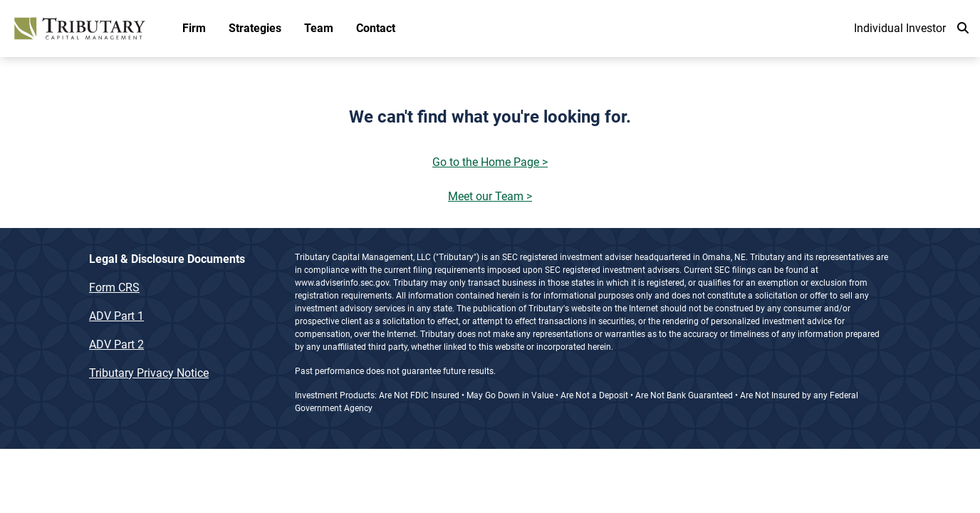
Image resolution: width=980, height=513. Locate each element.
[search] (963, 28)
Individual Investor (900, 28)
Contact (376, 28)
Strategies (255, 28)
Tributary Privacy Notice (149, 373)
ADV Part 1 (116, 316)
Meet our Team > (490, 196)
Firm (194, 28)
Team (319, 28)
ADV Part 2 (116, 344)
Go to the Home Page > (490, 162)
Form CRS (114, 287)
